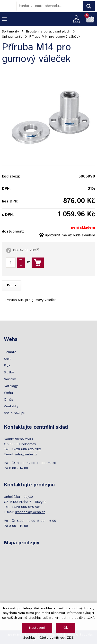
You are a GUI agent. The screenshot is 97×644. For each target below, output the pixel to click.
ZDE (70, 638)
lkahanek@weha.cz (30, 512)
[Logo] (9, 6)
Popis (12, 285)
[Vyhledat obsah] (89, 6)
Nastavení (37, 628)
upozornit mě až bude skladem (70, 235)
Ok (66, 628)
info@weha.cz (26, 454)
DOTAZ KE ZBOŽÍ (26, 250)
